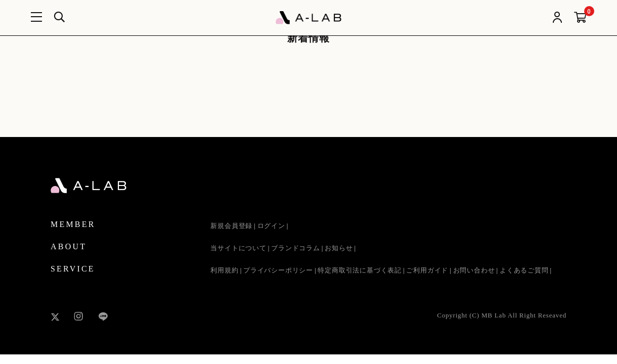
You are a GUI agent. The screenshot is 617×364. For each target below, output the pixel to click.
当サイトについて (238, 248)
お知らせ (339, 248)
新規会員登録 (231, 226)
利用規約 (224, 270)
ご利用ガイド (427, 270)
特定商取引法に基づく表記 (360, 270)
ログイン (271, 226)
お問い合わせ (474, 270)
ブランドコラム (296, 248)
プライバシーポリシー (278, 270)
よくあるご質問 (524, 270)
